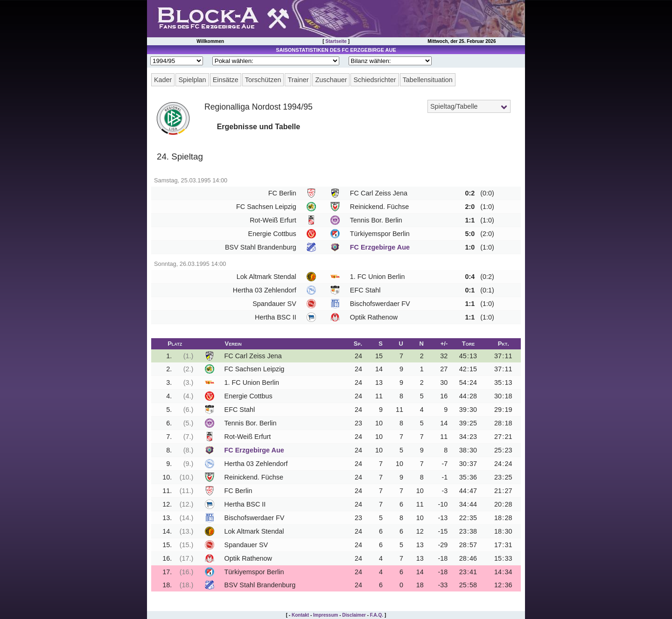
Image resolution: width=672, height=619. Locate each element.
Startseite (336, 41)
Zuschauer (331, 80)
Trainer (298, 80)
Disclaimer (354, 615)
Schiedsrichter (374, 80)
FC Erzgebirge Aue (380, 247)
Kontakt (300, 615)
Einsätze (226, 80)
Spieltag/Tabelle (454, 106)
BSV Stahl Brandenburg (261, 247)
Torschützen (263, 80)
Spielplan (192, 80)
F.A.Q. (377, 615)
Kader (163, 80)
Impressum (325, 615)
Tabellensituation (428, 80)
